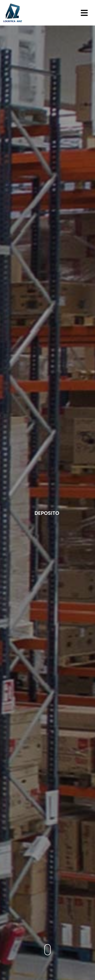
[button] (85, 13)
